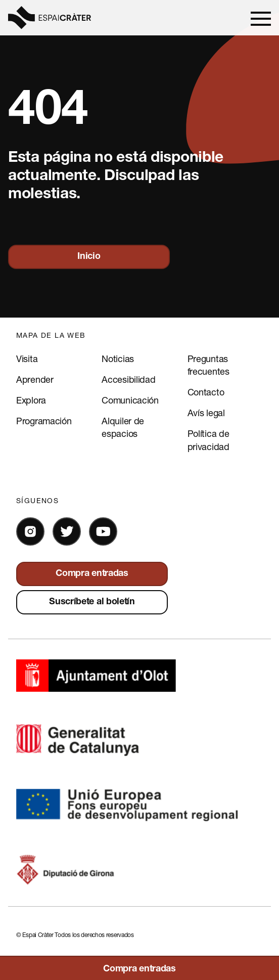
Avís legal (206, 413)
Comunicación (130, 400)
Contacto (206, 392)
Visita (27, 359)
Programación (44, 421)
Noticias (118, 359)
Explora (31, 400)
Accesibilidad (128, 379)
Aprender (35, 379)
